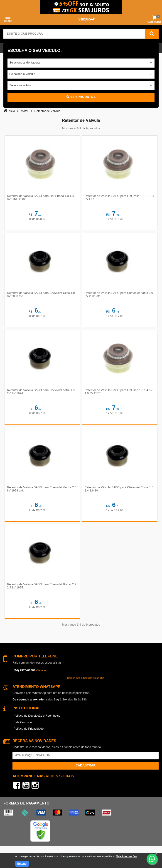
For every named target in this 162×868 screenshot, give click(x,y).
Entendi (22, 864)
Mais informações (126, 856)
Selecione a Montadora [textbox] (25, 62)
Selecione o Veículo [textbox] (22, 74)
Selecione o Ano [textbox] (20, 85)
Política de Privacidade (29, 729)
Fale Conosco (23, 722)
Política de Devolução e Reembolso (37, 716)
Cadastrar (86, 765)
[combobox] (81, 63)
